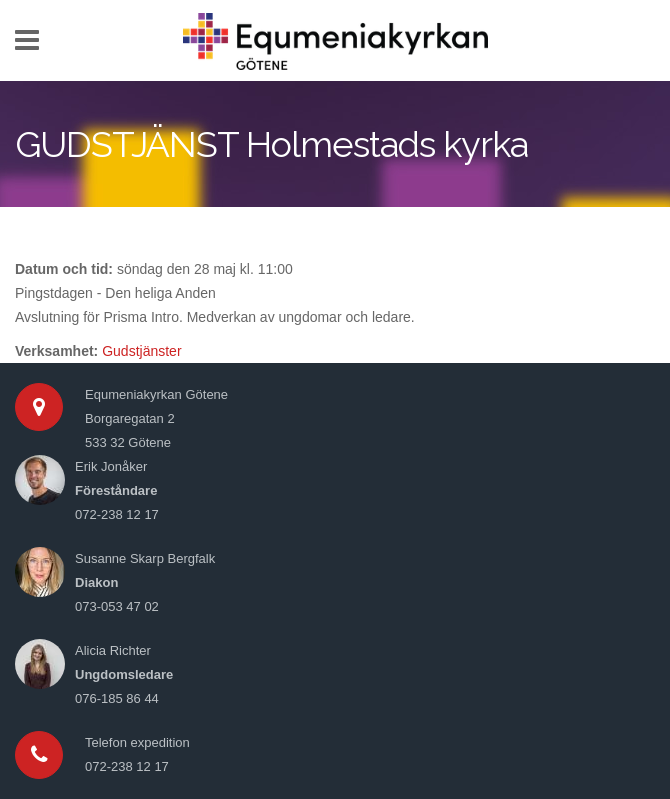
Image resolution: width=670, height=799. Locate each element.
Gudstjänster (141, 351)
